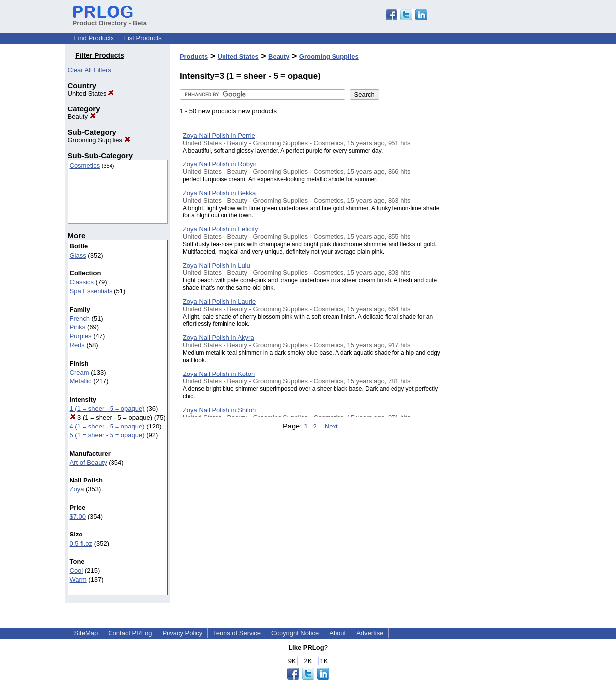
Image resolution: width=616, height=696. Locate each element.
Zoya (77, 489)
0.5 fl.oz (81, 544)
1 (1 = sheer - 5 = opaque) (107, 408)
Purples (81, 336)
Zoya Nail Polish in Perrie (219, 135)
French (80, 318)
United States (91, 93)
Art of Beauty (88, 462)
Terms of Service (237, 633)
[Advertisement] (494, 257)
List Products (143, 38)
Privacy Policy (182, 633)
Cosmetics (85, 166)
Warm (78, 579)
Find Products (94, 38)
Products (194, 57)
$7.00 (78, 516)
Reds (77, 345)
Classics (82, 282)
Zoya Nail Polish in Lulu (217, 265)
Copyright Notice (295, 633)
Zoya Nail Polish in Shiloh (219, 410)
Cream (80, 372)
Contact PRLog (130, 633)
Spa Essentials (91, 291)
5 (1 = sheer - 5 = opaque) (107, 435)
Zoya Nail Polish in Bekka (219, 193)
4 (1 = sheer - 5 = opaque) (107, 426)
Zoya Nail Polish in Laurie (219, 301)
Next (331, 426)
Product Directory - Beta (110, 19)
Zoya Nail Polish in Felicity (221, 229)
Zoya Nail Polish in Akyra (219, 338)
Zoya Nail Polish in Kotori (219, 374)
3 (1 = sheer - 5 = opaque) (111, 417)
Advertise (370, 633)
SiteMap (86, 633)
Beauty (82, 117)
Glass (78, 255)
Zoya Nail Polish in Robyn (220, 164)
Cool (77, 570)
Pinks (78, 327)
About (337, 633)
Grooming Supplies (99, 140)
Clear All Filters (89, 70)
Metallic (81, 381)
